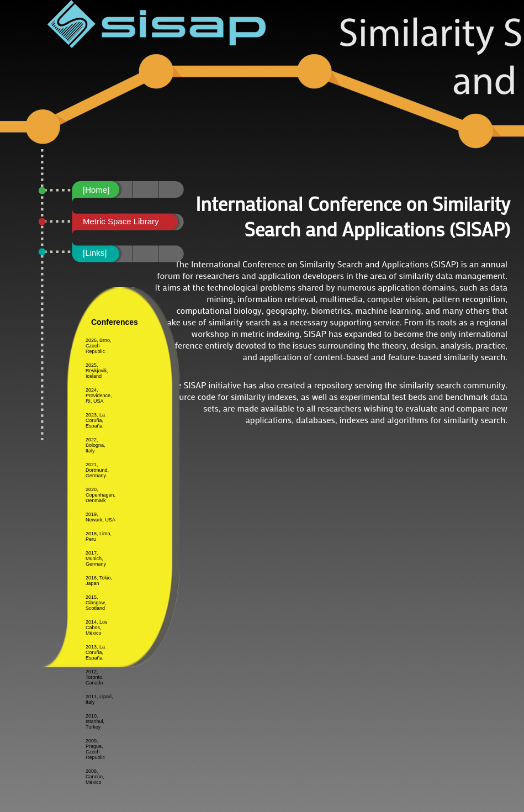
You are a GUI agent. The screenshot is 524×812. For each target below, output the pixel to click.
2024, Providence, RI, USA (99, 396)
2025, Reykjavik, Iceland (97, 371)
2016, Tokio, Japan (99, 581)
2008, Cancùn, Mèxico (95, 777)
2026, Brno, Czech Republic (99, 346)
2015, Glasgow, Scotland (96, 603)
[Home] (96, 190)
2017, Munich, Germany (96, 558)
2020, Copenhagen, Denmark (100, 495)
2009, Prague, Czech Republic (95, 749)
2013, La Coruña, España (95, 652)
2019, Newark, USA (100, 517)
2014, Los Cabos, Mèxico (97, 628)
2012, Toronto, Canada (95, 677)
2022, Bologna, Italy (96, 445)
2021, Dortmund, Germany (97, 470)
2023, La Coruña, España (95, 420)
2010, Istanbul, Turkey (95, 721)
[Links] (95, 253)
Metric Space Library (121, 221)
